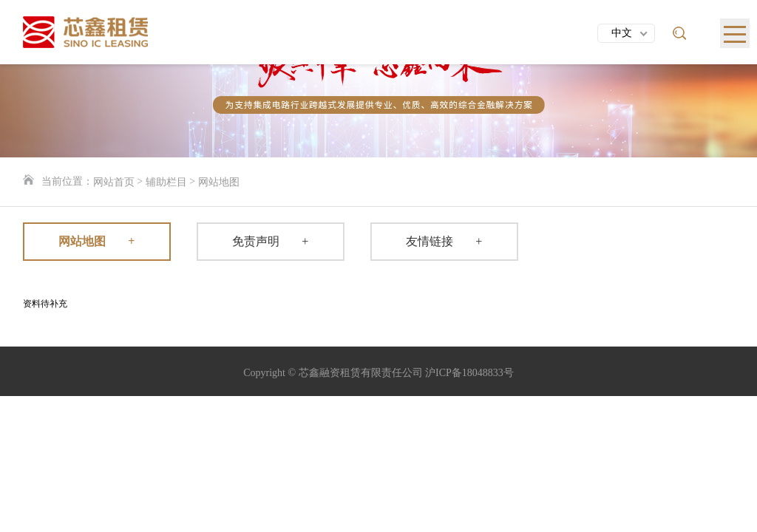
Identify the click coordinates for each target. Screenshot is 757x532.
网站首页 (114, 182)
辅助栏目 (166, 182)
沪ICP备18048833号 (469, 373)
